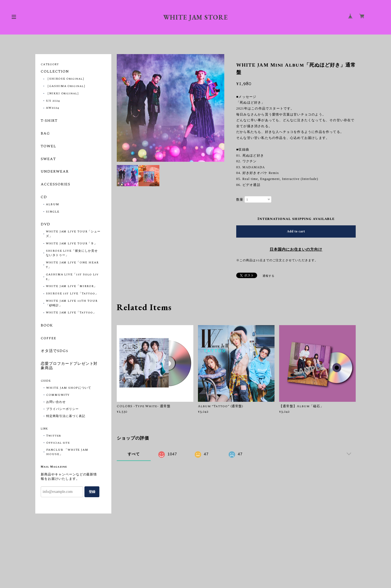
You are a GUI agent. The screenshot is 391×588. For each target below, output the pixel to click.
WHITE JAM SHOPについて (69, 388)
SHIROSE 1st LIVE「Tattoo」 (72, 294)
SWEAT (48, 159)
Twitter (53, 436)
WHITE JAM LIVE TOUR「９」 (72, 244)
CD (44, 197)
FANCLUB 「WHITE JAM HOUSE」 (67, 452)
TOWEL (48, 147)
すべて (134, 454)
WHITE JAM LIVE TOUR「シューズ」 (73, 234)
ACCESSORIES (56, 185)
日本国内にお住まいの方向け (296, 250)
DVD (45, 225)
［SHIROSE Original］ (66, 79)
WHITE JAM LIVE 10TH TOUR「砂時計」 (72, 303)
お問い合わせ (56, 402)
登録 (92, 492)
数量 (240, 200)
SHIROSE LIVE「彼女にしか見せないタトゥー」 (72, 253)
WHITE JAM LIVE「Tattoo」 (71, 313)
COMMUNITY (58, 395)
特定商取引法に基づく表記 (66, 416)
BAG (45, 134)
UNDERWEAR (55, 172)
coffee (48, 338)
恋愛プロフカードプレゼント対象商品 (69, 366)
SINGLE (53, 212)
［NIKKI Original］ (63, 94)
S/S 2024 (53, 101)
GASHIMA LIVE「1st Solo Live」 (72, 277)
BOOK (47, 326)
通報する (269, 276)
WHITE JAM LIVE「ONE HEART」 (72, 265)
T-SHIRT (49, 121)
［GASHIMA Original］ (66, 86)
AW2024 (53, 108)
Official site (58, 443)
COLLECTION (55, 72)
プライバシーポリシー (62, 409)
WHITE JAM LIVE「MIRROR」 (71, 286)
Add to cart (296, 231)
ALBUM (53, 204)
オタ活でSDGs (54, 351)
